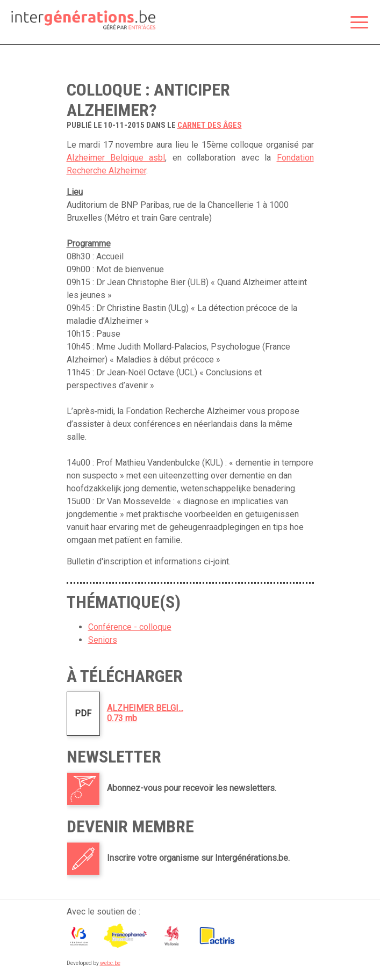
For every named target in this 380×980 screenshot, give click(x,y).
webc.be (110, 963)
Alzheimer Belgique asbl (116, 158)
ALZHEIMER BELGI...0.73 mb (145, 713)
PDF (83, 713)
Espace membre (310, 23)
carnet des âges (210, 125)
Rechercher (332, 23)
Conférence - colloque (130, 627)
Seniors (103, 640)
